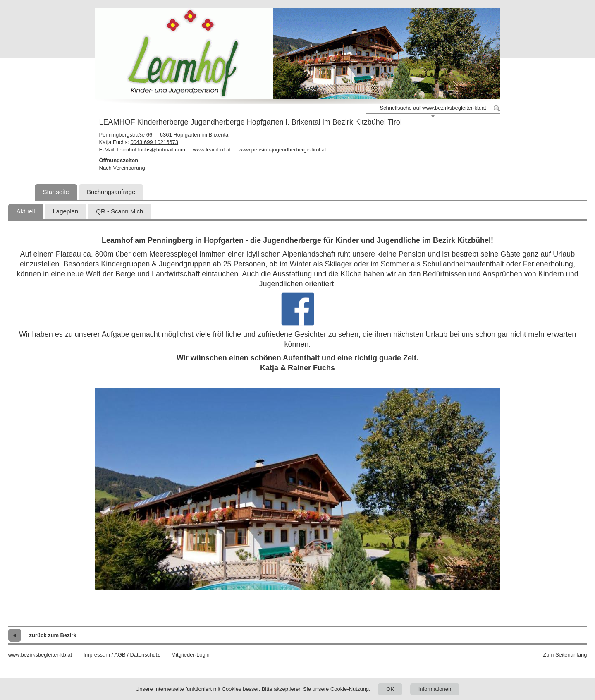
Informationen (435, 689)
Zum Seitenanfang (565, 655)
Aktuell (26, 211)
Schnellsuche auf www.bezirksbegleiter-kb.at (433, 108)
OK (390, 689)
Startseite (56, 192)
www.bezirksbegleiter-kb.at (40, 655)
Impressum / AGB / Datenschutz (122, 655)
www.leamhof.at (212, 150)
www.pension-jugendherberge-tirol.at (282, 150)
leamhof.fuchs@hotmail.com (151, 150)
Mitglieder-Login (190, 655)
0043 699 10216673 (154, 142)
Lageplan (66, 211)
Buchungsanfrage (111, 192)
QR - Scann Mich (119, 211)
